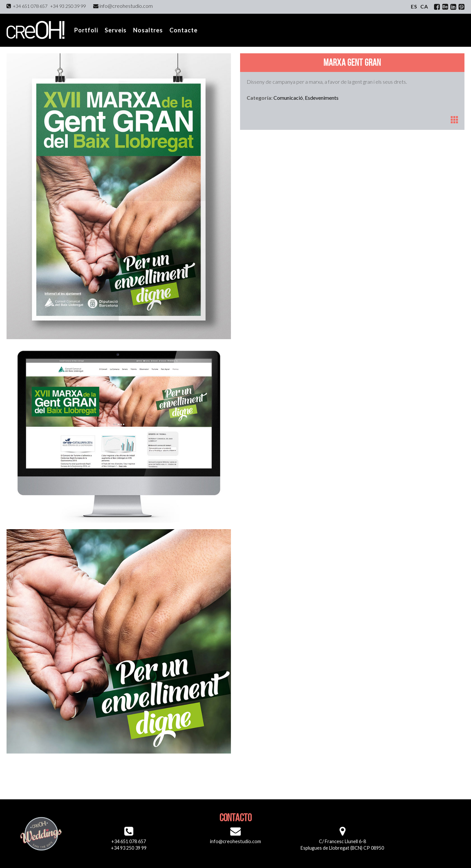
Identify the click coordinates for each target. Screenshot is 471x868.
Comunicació (288, 98)
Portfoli (86, 30)
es (414, 6)
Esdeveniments (322, 98)
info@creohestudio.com (123, 6)
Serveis (116, 30)
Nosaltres (148, 30)
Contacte (183, 30)
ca (424, 6)
